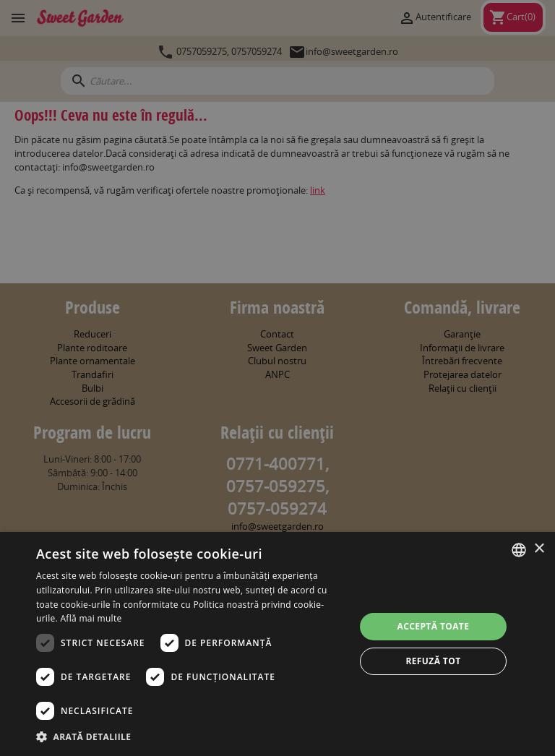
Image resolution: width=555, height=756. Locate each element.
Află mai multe (91, 618)
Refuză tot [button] (433, 661)
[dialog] (277, 644)
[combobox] (519, 550)
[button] (191, 736)
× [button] (539, 549)
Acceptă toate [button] (434, 626)
